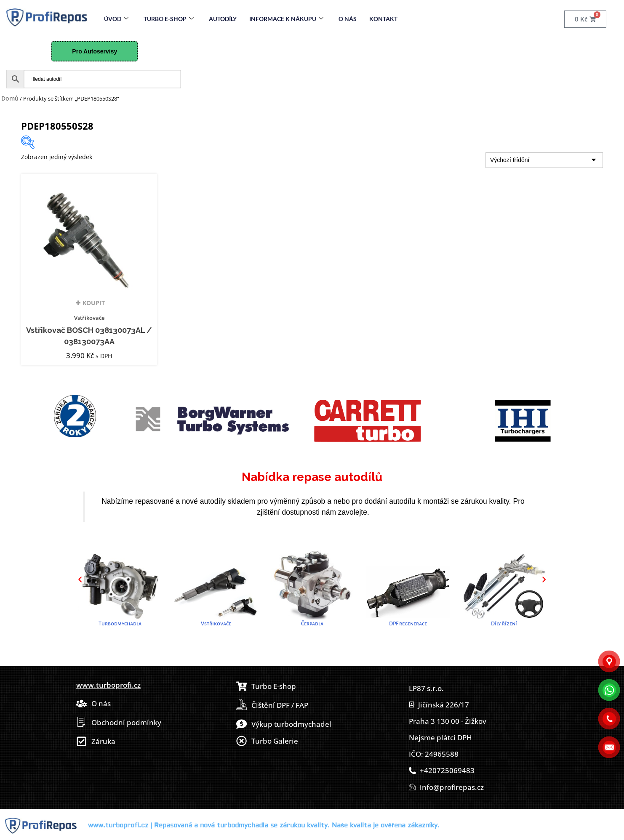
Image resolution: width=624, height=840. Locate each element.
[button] (80, 579)
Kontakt (383, 19)
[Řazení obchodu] (544, 160)
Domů (10, 98)
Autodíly (223, 19)
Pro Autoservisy (95, 51)
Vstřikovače (89, 318)
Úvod (116, 19)
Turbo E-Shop (169, 19)
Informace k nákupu (286, 19)
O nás (348, 19)
